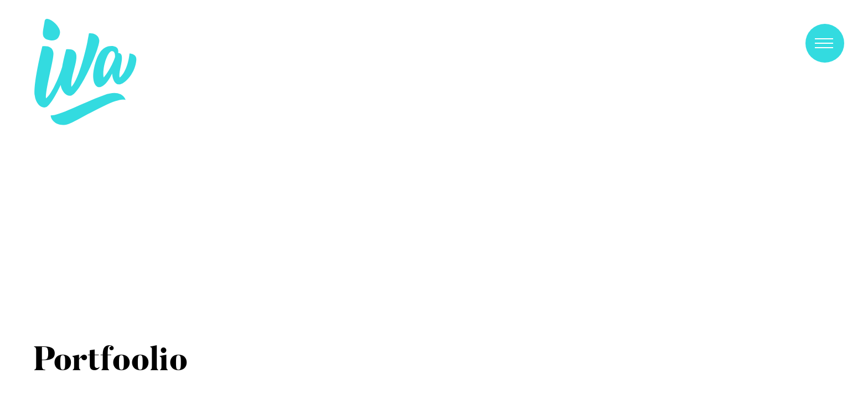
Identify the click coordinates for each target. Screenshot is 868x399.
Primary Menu (824, 43)
